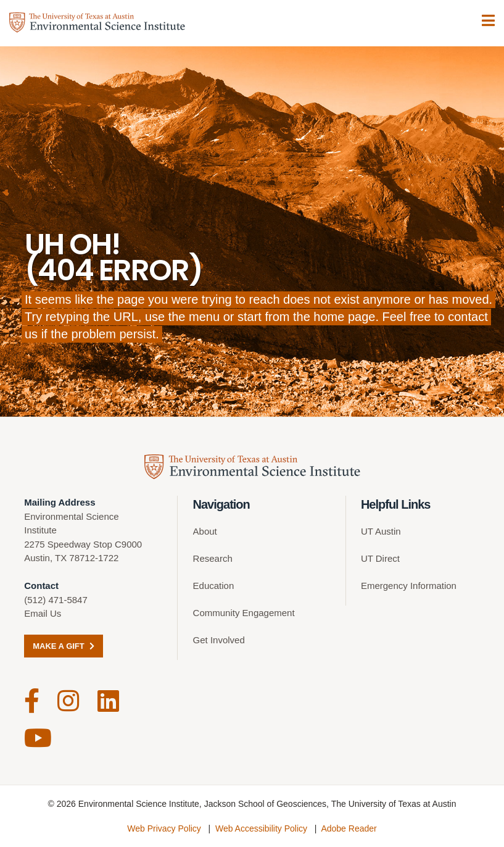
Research (213, 558)
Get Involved (219, 640)
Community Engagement (244, 613)
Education (214, 586)
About (205, 531)
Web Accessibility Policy (261, 828)
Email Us (43, 613)
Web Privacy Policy (164, 828)
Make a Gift (64, 646)
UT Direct (380, 558)
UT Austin (381, 531)
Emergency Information (409, 586)
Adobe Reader (349, 828)
